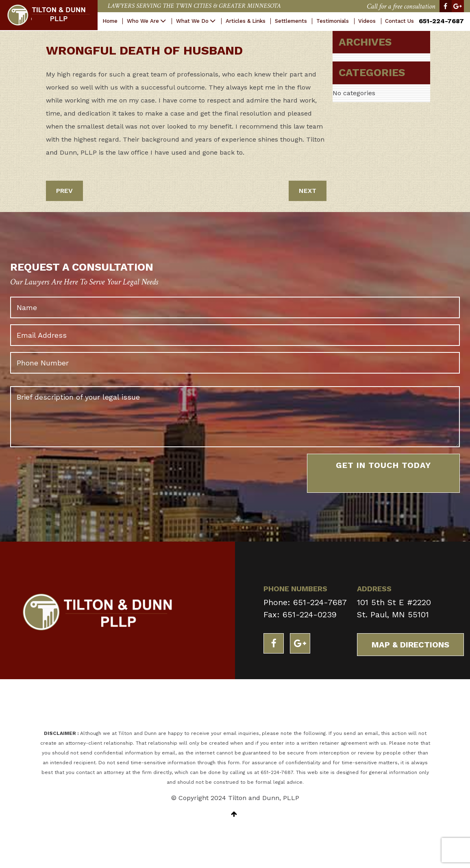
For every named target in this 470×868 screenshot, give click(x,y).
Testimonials (333, 21)
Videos (367, 21)
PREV (64, 191)
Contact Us (399, 21)
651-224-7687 (441, 21)
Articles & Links (246, 21)
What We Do (192, 21)
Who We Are (143, 21)
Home (110, 21)
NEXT (308, 191)
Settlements (291, 21)
